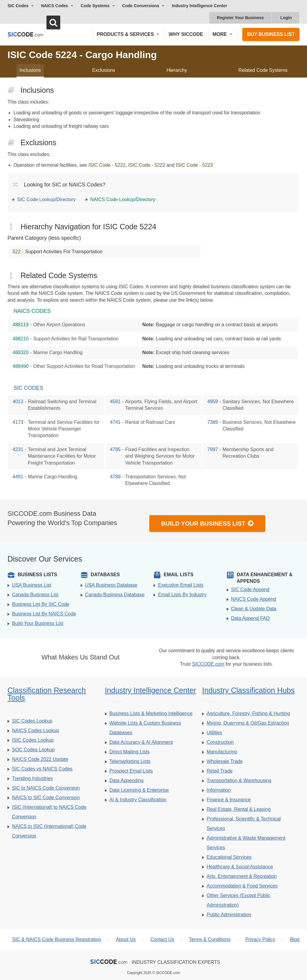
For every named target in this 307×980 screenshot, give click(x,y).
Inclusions (30, 70)
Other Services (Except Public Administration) (238, 900)
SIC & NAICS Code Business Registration (57, 939)
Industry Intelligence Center (199, 6)
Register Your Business (240, 18)
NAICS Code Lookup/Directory (123, 200)
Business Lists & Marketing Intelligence (151, 713)
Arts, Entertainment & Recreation (242, 876)
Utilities (214, 733)
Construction (220, 742)
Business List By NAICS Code (44, 614)
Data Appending (127, 780)
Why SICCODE (186, 34)
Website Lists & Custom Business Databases (145, 728)
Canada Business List (35, 595)
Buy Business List (271, 34)
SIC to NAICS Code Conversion (46, 788)
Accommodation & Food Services (242, 886)
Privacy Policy (260, 939)
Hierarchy (177, 70)
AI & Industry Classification (138, 800)
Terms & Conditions (210, 939)
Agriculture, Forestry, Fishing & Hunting (248, 713)
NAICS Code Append (254, 599)
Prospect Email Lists (131, 771)
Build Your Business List (208, 523)
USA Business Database (111, 585)
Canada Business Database (115, 595)
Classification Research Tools (47, 694)
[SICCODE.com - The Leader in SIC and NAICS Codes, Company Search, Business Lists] (25, 34)
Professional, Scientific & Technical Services (244, 824)
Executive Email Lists (181, 585)
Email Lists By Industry (182, 595)
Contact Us (162, 939)
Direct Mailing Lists (130, 752)
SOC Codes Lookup (33, 750)
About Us (126, 939)
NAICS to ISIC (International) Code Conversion (49, 831)
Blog (295, 939)
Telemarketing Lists (130, 761)
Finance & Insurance (229, 800)
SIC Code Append (250, 590)
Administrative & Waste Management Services (246, 843)
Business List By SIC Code (41, 604)
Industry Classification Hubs (248, 690)
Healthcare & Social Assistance (240, 867)
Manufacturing (222, 752)
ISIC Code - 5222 (147, 165)
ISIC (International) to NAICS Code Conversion (49, 812)
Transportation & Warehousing (239, 780)
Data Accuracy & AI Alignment (141, 742)
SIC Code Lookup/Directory (46, 200)
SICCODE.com (208, 664)
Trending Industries (32, 778)
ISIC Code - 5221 (107, 165)
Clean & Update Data (254, 609)
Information (219, 790)
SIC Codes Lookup (32, 721)
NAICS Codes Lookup (36, 731)
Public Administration (229, 915)
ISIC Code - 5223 (195, 165)
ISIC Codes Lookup (33, 740)
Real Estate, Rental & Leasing (238, 809)
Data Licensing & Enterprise (139, 790)
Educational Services (229, 857)
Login (286, 18)
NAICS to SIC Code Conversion (46, 798)
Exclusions (104, 70)
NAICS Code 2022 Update (40, 759)
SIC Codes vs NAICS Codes (42, 769)
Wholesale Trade (225, 761)
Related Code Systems (263, 70)
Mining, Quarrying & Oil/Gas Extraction (248, 723)
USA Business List (32, 585)
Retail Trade (219, 771)
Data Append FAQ (250, 618)
